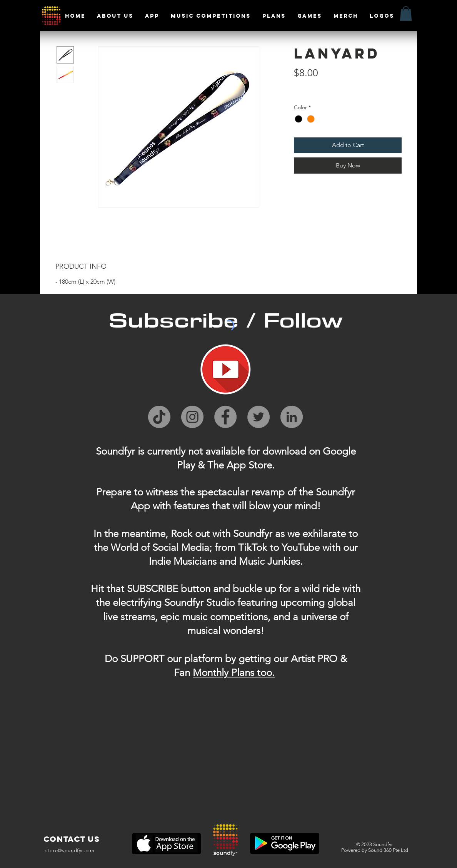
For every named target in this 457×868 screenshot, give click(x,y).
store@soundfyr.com (70, 850)
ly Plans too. (248, 673)
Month (207, 673)
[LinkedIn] (292, 417)
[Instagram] (192, 417)
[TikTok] (159, 417)
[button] (406, 13)
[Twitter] (259, 417)
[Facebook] (225, 417)
